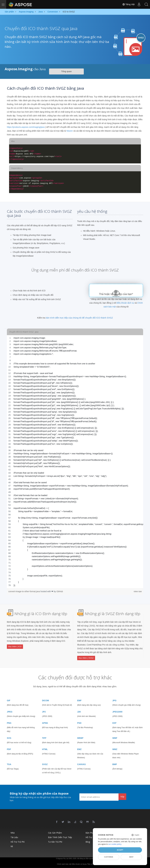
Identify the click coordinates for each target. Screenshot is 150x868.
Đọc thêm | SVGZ (86, 658)
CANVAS (81, 764)
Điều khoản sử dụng (79, 864)
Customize (109, 857)
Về (12, 846)
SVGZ (45, 764)
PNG (9, 723)
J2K (79, 711)
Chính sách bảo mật (64, 864)
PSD (79, 723)
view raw (138, 591)
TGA (9, 764)
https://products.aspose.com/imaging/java (26, 127)
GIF (9, 700)
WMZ (115, 749)
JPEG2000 (117, 711)
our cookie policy (115, 844)
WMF (115, 738)
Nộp (122, 796)
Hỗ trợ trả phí (18, 841)
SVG (9, 738)
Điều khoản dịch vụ (125, 303)
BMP (115, 764)
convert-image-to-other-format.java (24, 591)
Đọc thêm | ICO (15, 646)
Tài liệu (14, 837)
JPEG (10, 711)
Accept (120, 850)
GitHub (60, 591)
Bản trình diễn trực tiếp (60, 837)
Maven (70, 131)
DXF (114, 723)
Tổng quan (66, 71)
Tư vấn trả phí (55, 841)
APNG (45, 723)
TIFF (44, 738)
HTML (45, 749)
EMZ (79, 749)
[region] (75, 462)
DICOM (45, 700)
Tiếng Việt (128, 4)
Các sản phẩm (55, 832)
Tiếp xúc (90, 864)
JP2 (44, 711)
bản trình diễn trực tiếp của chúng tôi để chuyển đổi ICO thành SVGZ (79, 318)
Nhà (13, 832)
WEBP (80, 738)
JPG (114, 700)
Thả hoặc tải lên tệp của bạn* (116, 294)
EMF (79, 700)
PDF (9, 749)
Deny (131, 857)
